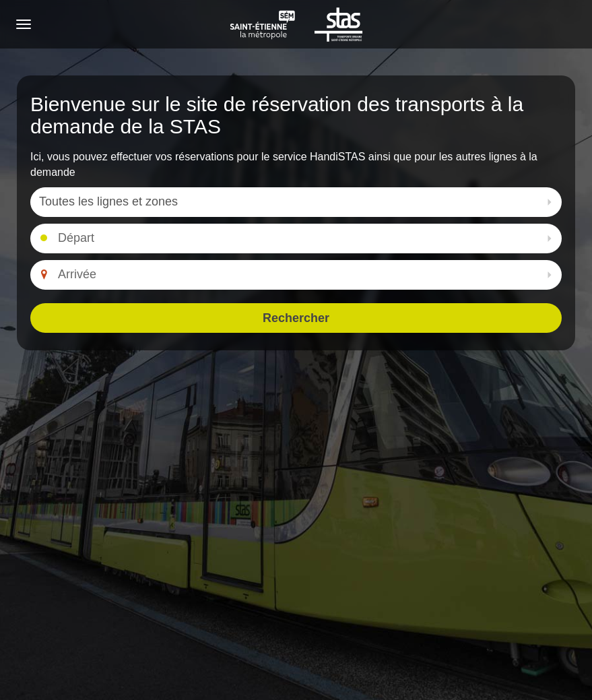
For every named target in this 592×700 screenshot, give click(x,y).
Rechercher (296, 318)
